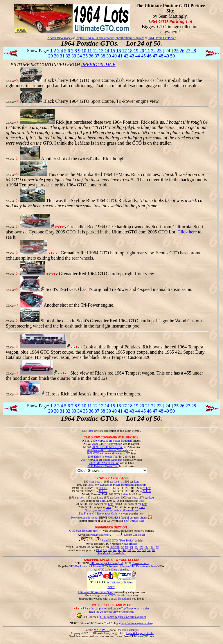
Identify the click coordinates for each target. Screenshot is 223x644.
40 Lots (103, 491)
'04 (154, 550)
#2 (122, 547)
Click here (187, 232)
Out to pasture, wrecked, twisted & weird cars (111, 510)
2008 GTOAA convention (102, 453)
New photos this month (85, 518)
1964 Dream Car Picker (162, 38)
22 (153, 51)
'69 (124, 550)
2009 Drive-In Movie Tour (107, 447)
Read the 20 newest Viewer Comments (111, 612)
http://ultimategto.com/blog (137, 623)
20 (142, 51)
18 (130, 51)
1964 (99, 550)
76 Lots (147, 488)
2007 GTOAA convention (104, 463)
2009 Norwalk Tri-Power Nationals (112, 441)
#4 (132, 547)
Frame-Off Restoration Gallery (102, 513)
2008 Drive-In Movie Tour (103, 457)
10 (84, 51)
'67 (115, 550)
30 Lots (103, 488)
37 (97, 56)
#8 (152, 547)
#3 (127, 547)
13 (101, 51)
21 (148, 51)
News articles (129, 544)
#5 (137, 547)
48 (161, 56)
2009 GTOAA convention (107, 444)
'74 (149, 550)
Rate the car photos (96, 608)
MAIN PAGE (102, 630)
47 (155, 56)
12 (95, 51)
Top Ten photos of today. (136, 608)
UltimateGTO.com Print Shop (96, 592)
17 (124, 51)
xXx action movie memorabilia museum (123, 485)
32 (68, 56)
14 (107, 51)
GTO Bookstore (78, 566)
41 (120, 56)
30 (56, 56)
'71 (134, 550)
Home (90, 431)
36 (91, 56)
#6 (142, 547)
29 (51, 56)
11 (90, 51)
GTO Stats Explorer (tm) (84, 531)
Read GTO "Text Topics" (118, 540)
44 (138, 56)
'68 (120, 550)
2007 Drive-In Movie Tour (103, 466)
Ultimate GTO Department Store (138, 566)
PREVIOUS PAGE (98, 65)
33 (74, 56)
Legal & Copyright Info (140, 633)
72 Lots (147, 491)
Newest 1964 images (59, 38)
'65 (105, 550)
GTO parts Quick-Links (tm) (106, 563)
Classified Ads (140, 563)
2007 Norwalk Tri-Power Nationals (101, 460)
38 (103, 56)
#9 (157, 547)
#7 (147, 547)
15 (113, 51)
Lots (97, 482)
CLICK (10, 81)
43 (132, 56)
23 (159, 51)
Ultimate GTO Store (103, 566)
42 (126, 56)
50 (172, 56)
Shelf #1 (114, 547)
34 (80, 56)
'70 (129, 550)
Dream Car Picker (135, 535)
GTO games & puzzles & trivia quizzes (123, 617)
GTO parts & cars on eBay (114, 570)
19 (136, 51)
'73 (144, 550)
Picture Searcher (100, 535)
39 (109, 56)
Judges (124, 494)
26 (182, 51)
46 (149, 56)
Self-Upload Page (134, 521)
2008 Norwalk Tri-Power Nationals (107, 450)
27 (188, 51)
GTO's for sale (117, 595)
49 (167, 56)
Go (84, 431)
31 (62, 56)
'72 (139, 550)
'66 (110, 550)
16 (118, 51)
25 (176, 51)
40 (114, 56)
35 (85, 56)
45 (143, 56)
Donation (123, 599)
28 (194, 51)
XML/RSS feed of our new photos (128, 518)
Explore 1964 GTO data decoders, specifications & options (110, 38)
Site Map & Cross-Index (111, 554)
